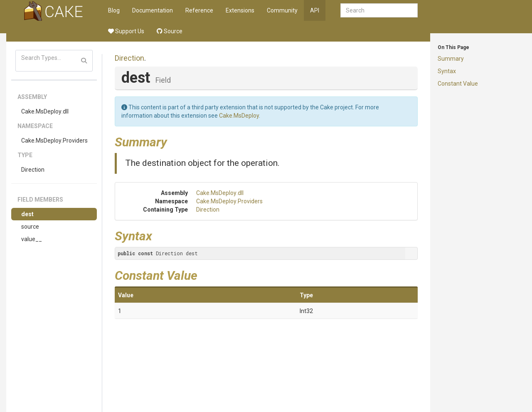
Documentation (153, 10)
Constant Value (458, 84)
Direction (33, 170)
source (30, 227)
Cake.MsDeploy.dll (45, 111)
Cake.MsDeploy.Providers (54, 141)
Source (170, 31)
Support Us (126, 31)
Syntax (447, 71)
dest (27, 214)
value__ (32, 239)
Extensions (240, 10)
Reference (199, 10)
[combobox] (379, 10)
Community (282, 10)
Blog (114, 10)
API (315, 10)
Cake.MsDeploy (239, 116)
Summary (451, 59)
